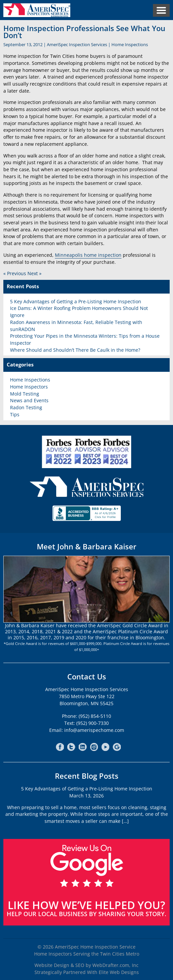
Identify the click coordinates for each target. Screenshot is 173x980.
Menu (161, 10)
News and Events (29, 400)
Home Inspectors (29, 387)
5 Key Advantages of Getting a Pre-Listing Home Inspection (76, 301)
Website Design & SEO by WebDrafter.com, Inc (86, 965)
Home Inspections (130, 44)
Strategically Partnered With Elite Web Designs (87, 972)
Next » (34, 273)
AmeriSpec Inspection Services (77, 44)
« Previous (15, 273)
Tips (15, 414)
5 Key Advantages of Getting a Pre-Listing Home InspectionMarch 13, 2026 (87, 792)
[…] (125, 821)
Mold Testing (25, 394)
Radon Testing (26, 407)
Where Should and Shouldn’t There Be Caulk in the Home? (75, 350)
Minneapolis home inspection (88, 255)
